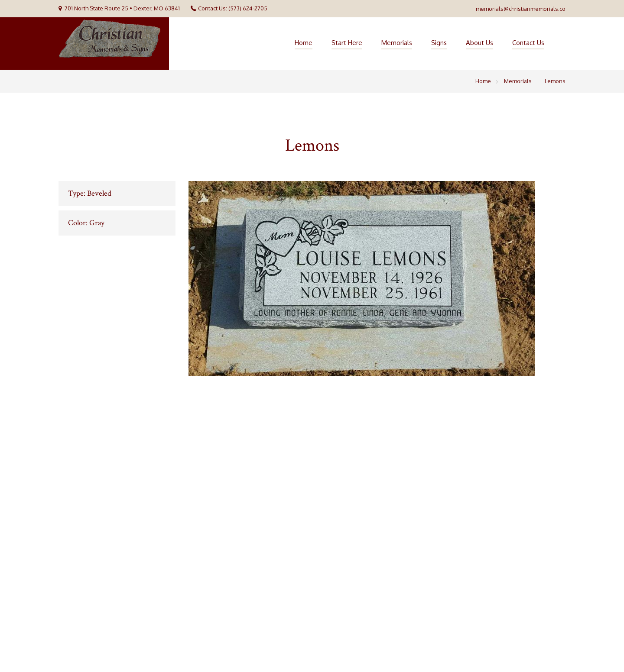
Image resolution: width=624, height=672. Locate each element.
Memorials (397, 43)
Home (304, 43)
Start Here (347, 43)
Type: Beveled (90, 193)
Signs (439, 43)
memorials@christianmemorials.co (521, 9)
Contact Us (528, 43)
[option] (377, 278)
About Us (479, 43)
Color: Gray (86, 223)
